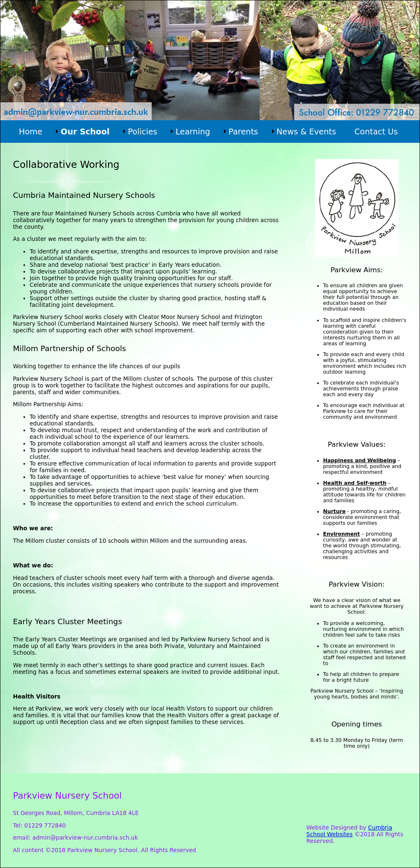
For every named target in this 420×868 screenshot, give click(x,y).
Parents (243, 132)
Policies (143, 132)
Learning (193, 132)
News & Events (307, 132)
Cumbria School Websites (349, 831)
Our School (85, 132)
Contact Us (376, 132)
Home (31, 132)
